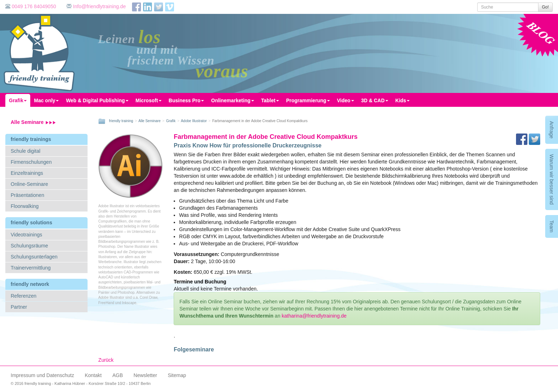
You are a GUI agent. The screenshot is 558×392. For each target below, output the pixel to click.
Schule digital (25, 151)
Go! (545, 7)
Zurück (106, 360)
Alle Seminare (33, 122)
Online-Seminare (29, 184)
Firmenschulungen (31, 162)
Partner (19, 307)
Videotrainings (26, 235)
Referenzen (23, 296)
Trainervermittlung (31, 268)
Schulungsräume (29, 246)
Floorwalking (25, 206)
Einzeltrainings (27, 173)
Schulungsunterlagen (34, 257)
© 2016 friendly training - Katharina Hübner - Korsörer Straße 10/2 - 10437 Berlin (81, 383)
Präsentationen (27, 195)
